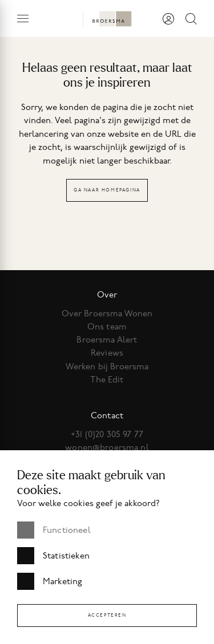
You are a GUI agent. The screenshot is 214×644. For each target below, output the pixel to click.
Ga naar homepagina (107, 190)
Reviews (107, 353)
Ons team (107, 327)
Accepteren (107, 615)
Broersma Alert (107, 340)
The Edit (107, 380)
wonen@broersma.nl (107, 447)
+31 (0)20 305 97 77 (107, 434)
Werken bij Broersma (107, 366)
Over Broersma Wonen (107, 313)
